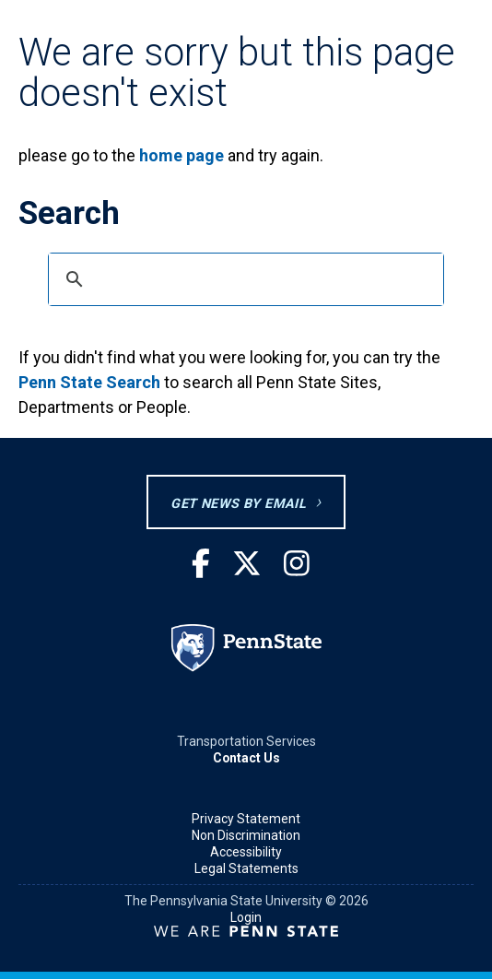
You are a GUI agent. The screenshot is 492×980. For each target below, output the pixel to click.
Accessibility (246, 852)
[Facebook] (201, 565)
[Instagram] (297, 565)
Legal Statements (246, 868)
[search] (243, 279)
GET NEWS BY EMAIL (238, 504)
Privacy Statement (246, 819)
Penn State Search (89, 382)
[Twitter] (247, 565)
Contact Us (246, 758)
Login (246, 917)
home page (182, 155)
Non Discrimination (246, 835)
